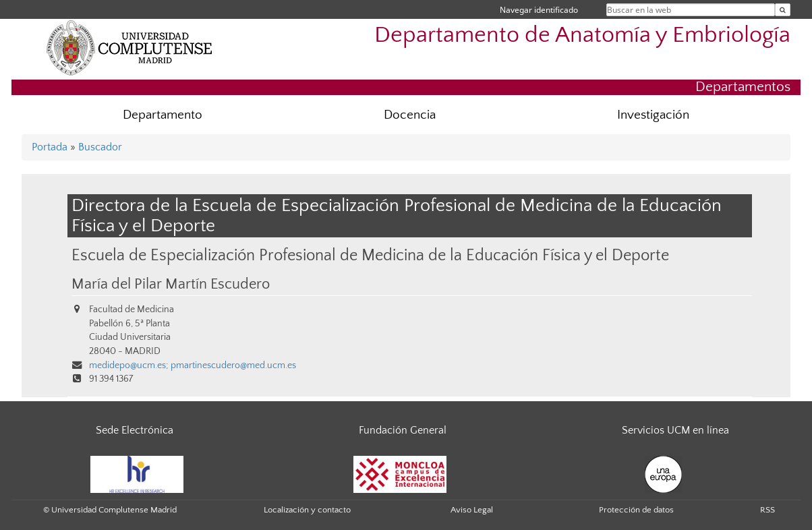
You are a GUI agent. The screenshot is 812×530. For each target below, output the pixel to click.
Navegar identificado (539, 10)
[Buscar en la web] (783, 10)
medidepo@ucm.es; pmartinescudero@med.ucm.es (193, 365)
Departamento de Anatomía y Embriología (582, 35)
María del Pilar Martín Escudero (171, 285)
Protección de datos (636, 510)
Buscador (100, 147)
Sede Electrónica (135, 430)
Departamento (163, 115)
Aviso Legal (472, 510)
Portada (50, 147)
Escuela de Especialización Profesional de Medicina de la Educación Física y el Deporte (370, 255)
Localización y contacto (307, 510)
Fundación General (403, 430)
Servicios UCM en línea (675, 430)
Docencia (410, 115)
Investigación (653, 115)
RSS (767, 510)
